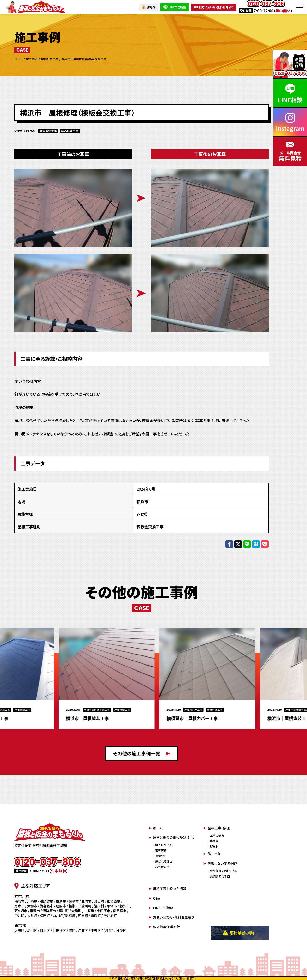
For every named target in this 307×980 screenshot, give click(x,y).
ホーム (156, 828)
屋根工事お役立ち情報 (167, 889)
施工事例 (212, 854)
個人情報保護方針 (164, 927)
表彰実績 (161, 850)
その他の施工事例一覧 (141, 753)
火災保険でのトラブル (223, 871)
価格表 (148, 7)
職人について (163, 845)
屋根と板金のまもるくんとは (171, 837)
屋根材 (214, 846)
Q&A (154, 898)
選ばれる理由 (164, 861)
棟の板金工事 (70, 131)
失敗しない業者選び (220, 863)
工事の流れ (217, 835)
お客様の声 (162, 867)
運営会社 (161, 856)
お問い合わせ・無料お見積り (214, 7)
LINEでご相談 (175, 7)
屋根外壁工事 (48, 131)
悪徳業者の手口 (220, 876)
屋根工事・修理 (216, 828)
